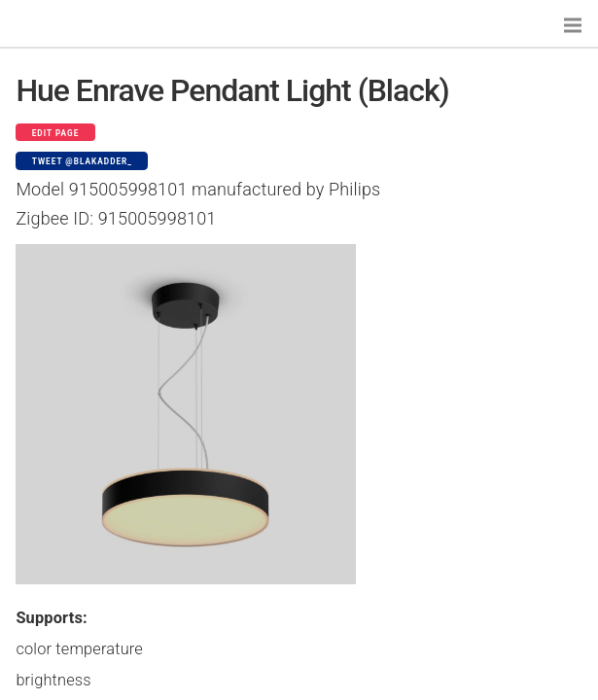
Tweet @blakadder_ (82, 161)
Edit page (56, 133)
